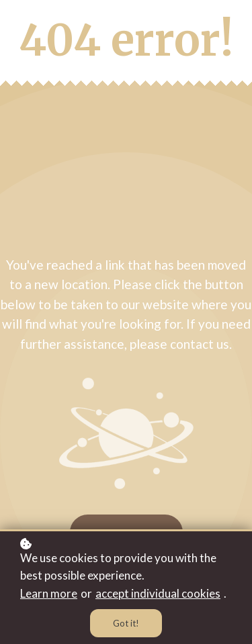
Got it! (126, 623)
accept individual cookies (158, 593)
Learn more (49, 593)
